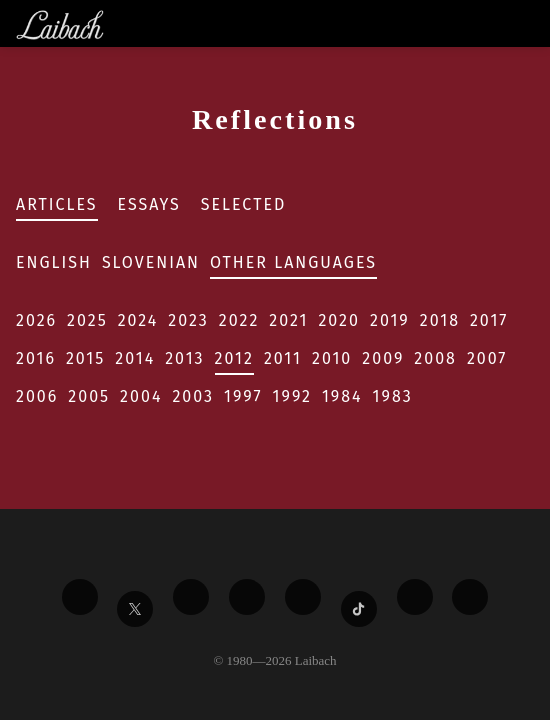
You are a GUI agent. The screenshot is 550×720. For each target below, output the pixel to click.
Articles (57, 204)
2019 (390, 320)
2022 (239, 320)
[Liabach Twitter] (135, 609)
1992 (292, 396)
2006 (37, 396)
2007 (487, 358)
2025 (87, 320)
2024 (138, 320)
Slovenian (151, 262)
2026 (36, 320)
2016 (36, 358)
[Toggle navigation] (533, 23)
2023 (188, 320)
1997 (243, 396)
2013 (184, 358)
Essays (149, 204)
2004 (141, 396)
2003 (193, 396)
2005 (89, 396)
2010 (332, 358)
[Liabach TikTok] (359, 609)
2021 (288, 320)
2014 (135, 358)
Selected (244, 204)
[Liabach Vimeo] (191, 597)
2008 (435, 358)
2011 (283, 358)
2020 (339, 320)
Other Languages (293, 262)
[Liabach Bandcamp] (470, 597)
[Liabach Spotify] (415, 597)
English (54, 262)
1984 (342, 396)
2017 (489, 320)
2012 (234, 358)
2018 (440, 320)
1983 (393, 396)
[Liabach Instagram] (303, 597)
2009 (383, 358)
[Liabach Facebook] (80, 597)
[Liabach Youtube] (247, 597)
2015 (85, 358)
